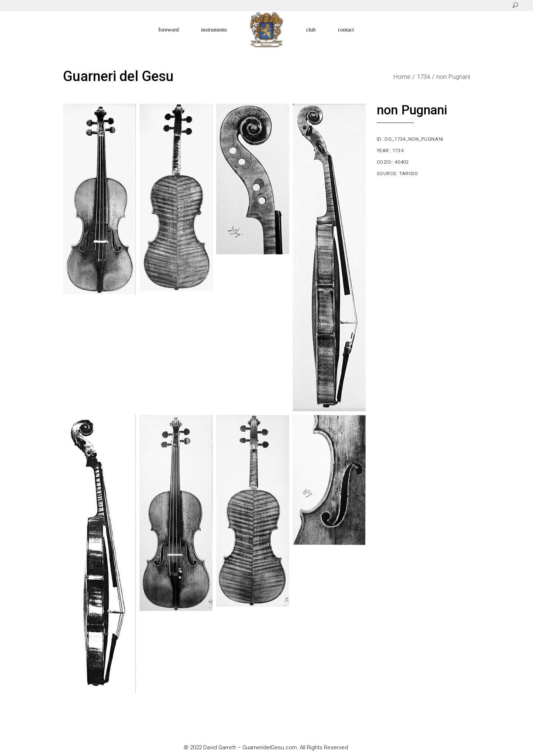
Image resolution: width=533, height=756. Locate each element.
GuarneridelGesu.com (270, 747)
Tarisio (409, 173)
